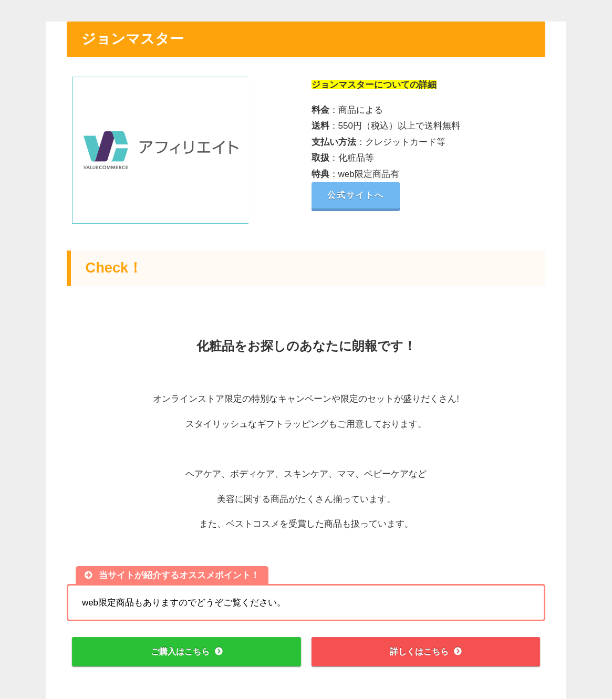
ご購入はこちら (180, 652)
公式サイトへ (359, 195)
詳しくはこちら (419, 652)
